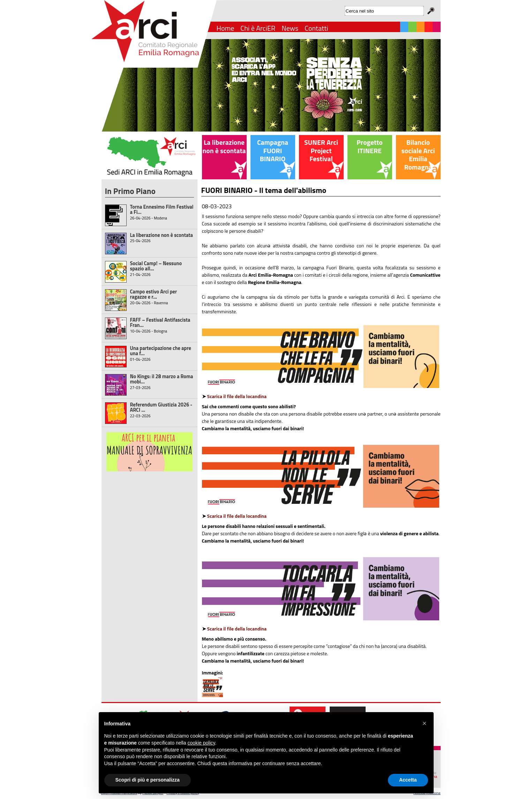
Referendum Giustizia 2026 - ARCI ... (161, 407)
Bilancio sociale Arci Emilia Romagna (418, 155)
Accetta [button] (408, 780)
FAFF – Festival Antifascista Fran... (160, 323)
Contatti (316, 28)
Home (226, 28)
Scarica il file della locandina (237, 396)
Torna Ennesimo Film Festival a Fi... (162, 210)
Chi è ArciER (258, 28)
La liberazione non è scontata (162, 235)
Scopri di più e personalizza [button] (148, 780)
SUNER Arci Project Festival (321, 151)
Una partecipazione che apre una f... (161, 351)
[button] (425, 723)
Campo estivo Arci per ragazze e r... (154, 294)
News (290, 28)
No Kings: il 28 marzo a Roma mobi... (162, 379)
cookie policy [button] (201, 743)
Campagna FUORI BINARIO (273, 151)
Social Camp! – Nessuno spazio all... (156, 266)
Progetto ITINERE (369, 147)
